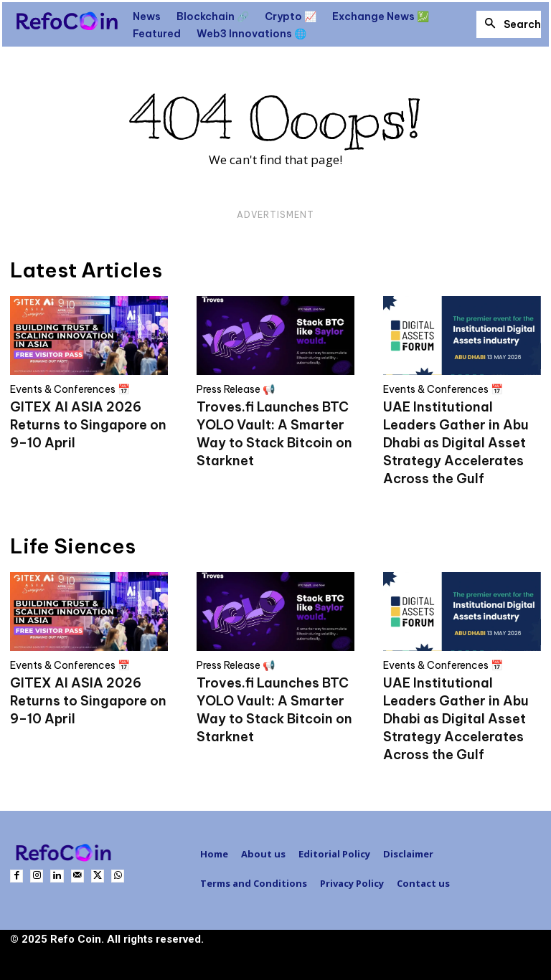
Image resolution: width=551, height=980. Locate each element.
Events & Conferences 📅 (70, 389)
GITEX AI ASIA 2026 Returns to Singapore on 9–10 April (88, 425)
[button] (509, 24)
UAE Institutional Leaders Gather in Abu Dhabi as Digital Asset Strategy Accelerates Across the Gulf (456, 443)
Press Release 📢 (236, 389)
